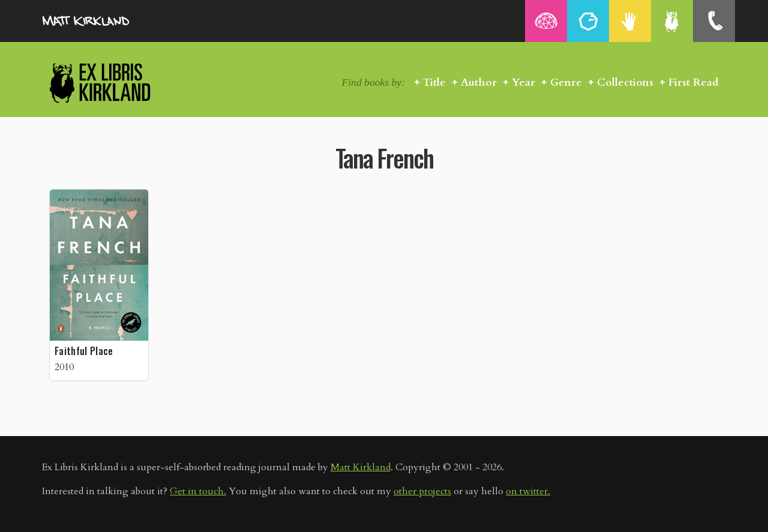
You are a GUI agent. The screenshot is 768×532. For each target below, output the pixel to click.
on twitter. (528, 491)
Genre (566, 82)
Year (523, 82)
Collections (625, 82)
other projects (422, 491)
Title (434, 82)
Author (479, 82)
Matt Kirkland (361, 467)
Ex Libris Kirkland (121, 82)
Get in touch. (198, 491)
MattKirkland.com (102, 21)
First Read (694, 82)
